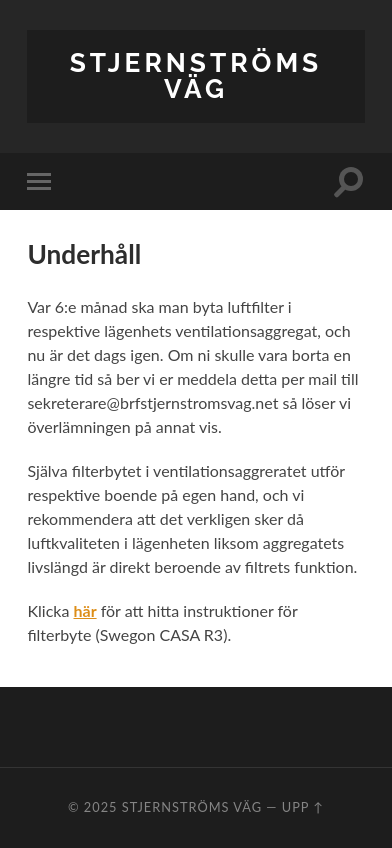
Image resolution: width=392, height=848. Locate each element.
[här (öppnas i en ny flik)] (84, 610)
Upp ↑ (303, 807)
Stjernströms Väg (196, 75)
